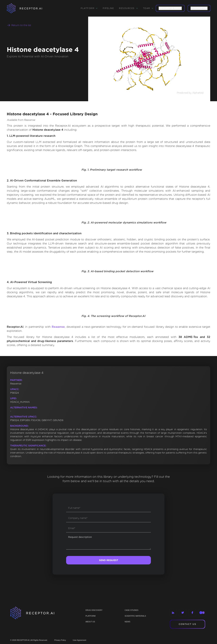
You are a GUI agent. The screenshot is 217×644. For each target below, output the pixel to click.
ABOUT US (90, 622)
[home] (29, 8)
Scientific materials (135, 616)
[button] (89, 8)
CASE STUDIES (131, 610)
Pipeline (108, 8)
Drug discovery (94, 610)
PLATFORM (90, 616)
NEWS (127, 622)
